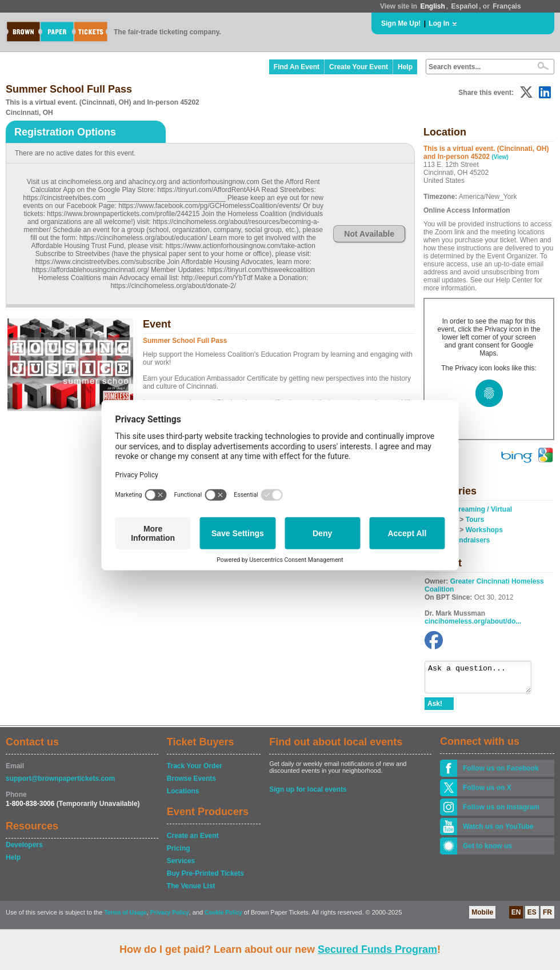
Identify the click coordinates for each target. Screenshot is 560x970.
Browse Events (191, 784)
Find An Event (297, 67)
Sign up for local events (308, 795)
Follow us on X (487, 793)
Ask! (435, 709)
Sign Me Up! (401, 23)
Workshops (484, 530)
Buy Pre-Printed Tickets (205, 879)
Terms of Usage (125, 918)
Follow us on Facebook (501, 773)
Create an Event (193, 841)
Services (181, 866)
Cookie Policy (223, 918)
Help (405, 67)
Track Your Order (195, 771)
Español (465, 6)
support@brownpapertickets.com (60, 784)
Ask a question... (484, 680)
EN (516, 917)
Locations (183, 796)
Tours (475, 520)
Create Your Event (359, 67)
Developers (24, 850)
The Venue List (191, 891)
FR (547, 917)
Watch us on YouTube (498, 832)
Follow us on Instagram (501, 812)
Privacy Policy (170, 918)
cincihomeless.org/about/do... (473, 621)
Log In (439, 23)
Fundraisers (471, 540)
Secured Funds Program (377, 949)
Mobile (482, 917)
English (432, 6)
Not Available (369, 234)
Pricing (179, 853)
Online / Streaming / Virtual (468, 509)
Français (507, 6)
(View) (500, 157)
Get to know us (487, 851)
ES (532, 917)
